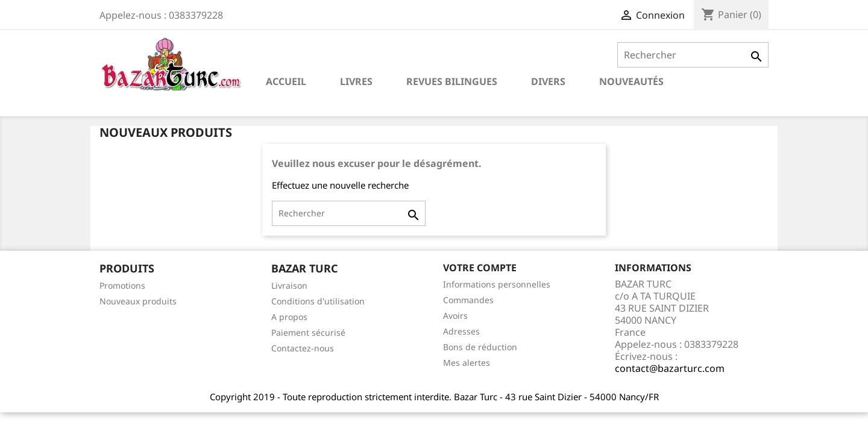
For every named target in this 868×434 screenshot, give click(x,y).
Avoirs (455, 316)
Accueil (286, 81)
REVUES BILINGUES (452, 81)
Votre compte (480, 268)
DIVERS (548, 81)
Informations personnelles (497, 284)
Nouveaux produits (138, 301)
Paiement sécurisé (308, 332)
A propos (289, 317)
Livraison (289, 285)
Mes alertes (467, 363)
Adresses (461, 331)
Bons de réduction (480, 347)
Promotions (122, 285)
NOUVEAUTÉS (631, 81)
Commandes (468, 300)
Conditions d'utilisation (318, 301)
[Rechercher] (693, 55)
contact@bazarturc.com (670, 368)
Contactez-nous (303, 348)
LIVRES (356, 81)
